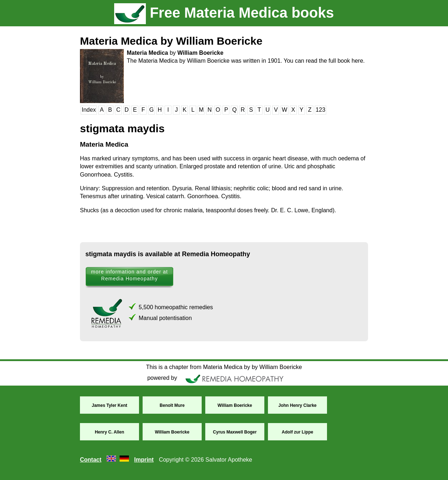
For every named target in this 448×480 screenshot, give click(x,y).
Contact (91, 460)
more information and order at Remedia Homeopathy (129, 275)
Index (89, 110)
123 (321, 110)
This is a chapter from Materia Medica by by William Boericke (224, 367)
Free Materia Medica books (224, 13)
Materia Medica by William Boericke (171, 41)
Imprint (144, 460)
